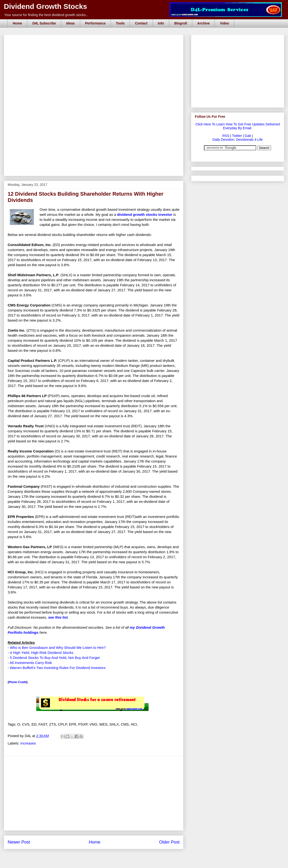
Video (224, 23)
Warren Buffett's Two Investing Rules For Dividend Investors (58, 668)
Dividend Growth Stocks (45, 6)
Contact (141, 23)
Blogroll (181, 23)
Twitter (237, 136)
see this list (58, 617)
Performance (96, 23)
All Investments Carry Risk (31, 663)
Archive (203, 23)
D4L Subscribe (44, 23)
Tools (120, 23)
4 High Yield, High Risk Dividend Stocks (42, 653)
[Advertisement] (89, 70)
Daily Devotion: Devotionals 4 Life (237, 140)
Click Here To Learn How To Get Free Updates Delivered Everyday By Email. (237, 126)
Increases (28, 743)
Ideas (71, 23)
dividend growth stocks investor (145, 214)
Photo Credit (18, 682)
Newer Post (19, 842)
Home (17, 23)
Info (161, 23)
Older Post (169, 842)
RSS (226, 136)
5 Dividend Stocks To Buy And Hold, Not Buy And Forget (55, 658)
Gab (248, 136)
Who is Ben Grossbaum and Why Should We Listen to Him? (58, 648)
